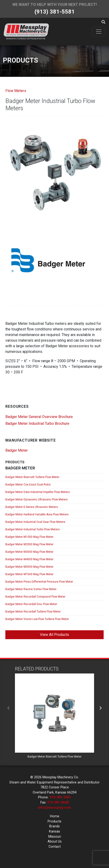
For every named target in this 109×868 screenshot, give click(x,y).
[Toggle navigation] (99, 32)
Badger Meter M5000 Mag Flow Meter (29, 567)
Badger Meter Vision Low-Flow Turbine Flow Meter (37, 619)
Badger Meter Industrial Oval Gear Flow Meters (35, 522)
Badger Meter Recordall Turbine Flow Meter (33, 612)
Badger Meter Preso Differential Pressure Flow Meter (39, 582)
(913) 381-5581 (55, 12)
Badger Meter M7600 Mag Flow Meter (29, 574)
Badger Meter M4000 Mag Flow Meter (29, 559)
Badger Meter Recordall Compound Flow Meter (35, 597)
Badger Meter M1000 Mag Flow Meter (29, 537)
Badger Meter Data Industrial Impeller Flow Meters (38, 492)
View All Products (54, 635)
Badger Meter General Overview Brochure (39, 417)
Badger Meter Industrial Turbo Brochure (37, 423)
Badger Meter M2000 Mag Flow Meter (29, 544)
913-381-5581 (60, 797)
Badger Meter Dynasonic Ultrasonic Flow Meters (37, 500)
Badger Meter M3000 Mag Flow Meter (29, 552)
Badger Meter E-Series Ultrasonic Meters (32, 507)
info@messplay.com (54, 808)
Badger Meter (17, 450)
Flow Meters (16, 91)
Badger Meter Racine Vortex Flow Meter (31, 589)
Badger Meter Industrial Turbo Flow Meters (33, 529)
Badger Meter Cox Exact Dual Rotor (28, 485)
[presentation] (9, 708)
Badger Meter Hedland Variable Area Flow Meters (37, 514)
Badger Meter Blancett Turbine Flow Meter (32, 477)
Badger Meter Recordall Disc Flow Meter (31, 604)
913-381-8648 (58, 802)
